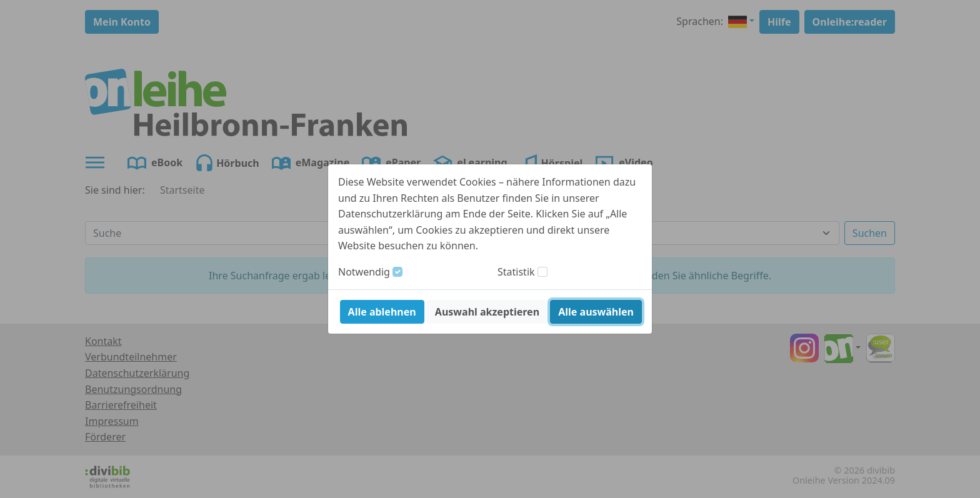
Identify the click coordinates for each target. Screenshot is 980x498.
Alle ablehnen (382, 312)
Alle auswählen (596, 312)
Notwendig (364, 272)
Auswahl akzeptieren (487, 312)
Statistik (516, 272)
